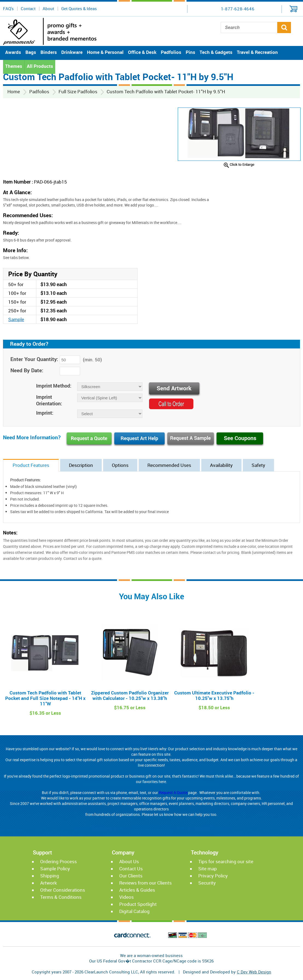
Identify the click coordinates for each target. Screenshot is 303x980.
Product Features (31, 465)
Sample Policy (55, 869)
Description (81, 465)
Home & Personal (105, 52)
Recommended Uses (169, 465)
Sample (16, 319)
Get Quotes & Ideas (79, 8)
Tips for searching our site (226, 861)
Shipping (50, 876)
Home (14, 91)
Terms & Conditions (61, 897)
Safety (258, 465)
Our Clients (131, 876)
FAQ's (8, 8)
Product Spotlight (138, 904)
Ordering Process (59, 861)
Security (207, 883)
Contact (28, 8)
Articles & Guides (137, 890)
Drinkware (72, 52)
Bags (31, 52)
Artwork (49, 883)
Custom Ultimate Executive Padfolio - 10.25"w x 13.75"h (214, 695)
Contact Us (131, 869)
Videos (126, 897)
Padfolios (171, 52)
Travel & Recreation (257, 52)
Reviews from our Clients (145, 883)
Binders (49, 52)
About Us (129, 861)
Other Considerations (63, 890)
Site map (208, 869)
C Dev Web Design (254, 972)
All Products (40, 66)
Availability (221, 465)
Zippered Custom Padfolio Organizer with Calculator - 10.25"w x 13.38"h (130, 695)
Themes (14, 66)
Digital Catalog (134, 911)
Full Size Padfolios (78, 91)
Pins (190, 52)
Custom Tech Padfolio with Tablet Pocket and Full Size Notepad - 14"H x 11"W (45, 698)
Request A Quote (173, 793)
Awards (13, 52)
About (48, 8)
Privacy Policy (213, 876)
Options (120, 465)
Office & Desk (142, 52)
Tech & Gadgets (216, 52)
